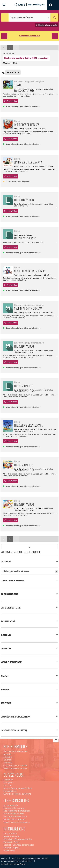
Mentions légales (11, 848)
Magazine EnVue (11, 836)
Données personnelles (23, 845)
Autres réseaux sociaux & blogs (18, 788)
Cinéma (7, 760)
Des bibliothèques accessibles (18, 839)
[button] (53, 5)
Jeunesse (8, 763)
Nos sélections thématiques (17, 811)
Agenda (7, 754)
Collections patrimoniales (15, 766)
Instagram (8, 782)
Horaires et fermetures (14, 808)
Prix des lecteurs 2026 (14, 814)
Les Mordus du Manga (14, 819)
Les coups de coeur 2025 (15, 817)
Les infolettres (10, 791)
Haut (56, 740)
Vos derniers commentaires (16, 822)
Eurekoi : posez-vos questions (17, 794)
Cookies (7, 845)
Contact (13, 834)
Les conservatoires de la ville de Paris (17, 861)
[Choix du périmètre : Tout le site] (5, 17)
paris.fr (4, 858)
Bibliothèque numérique (15, 768)
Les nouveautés (11, 805)
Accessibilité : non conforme (13, 864)
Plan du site (9, 851)
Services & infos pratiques (15, 751)
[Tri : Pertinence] (13, 72)
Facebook (8, 780)
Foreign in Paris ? (11, 842)
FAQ (5, 834)
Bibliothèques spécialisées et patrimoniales (30, 858)
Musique (7, 757)
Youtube (7, 785)
